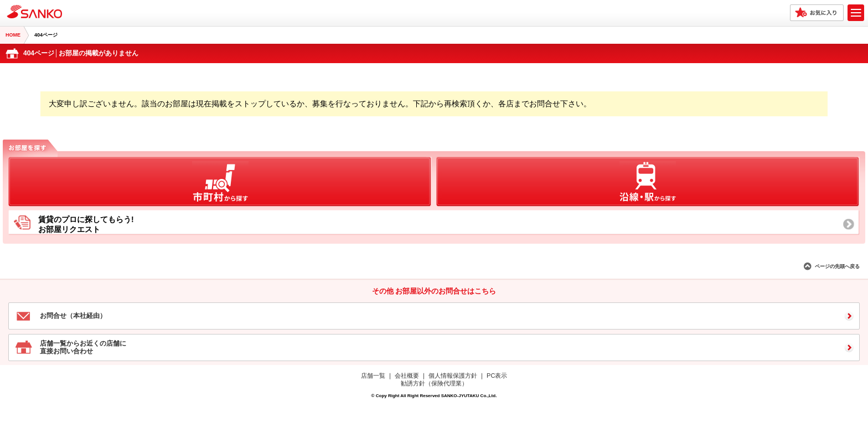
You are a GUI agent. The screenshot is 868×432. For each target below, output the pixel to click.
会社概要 (407, 376)
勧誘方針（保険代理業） (434, 383)
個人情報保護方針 (453, 376)
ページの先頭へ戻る (837, 266)
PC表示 (497, 376)
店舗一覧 (373, 376)
